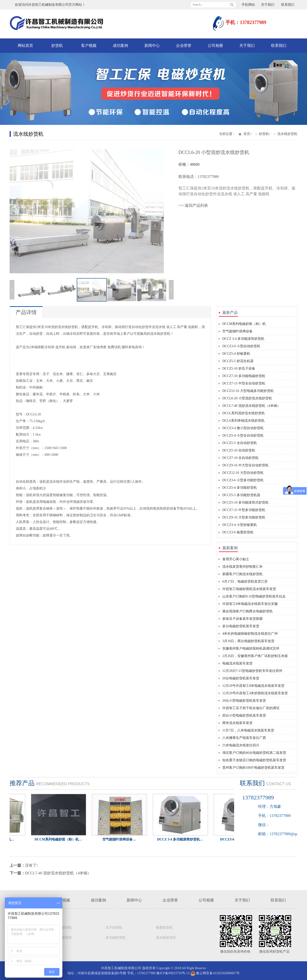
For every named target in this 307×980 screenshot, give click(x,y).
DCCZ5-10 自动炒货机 (239, 450)
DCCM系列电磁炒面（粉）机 (244, 324)
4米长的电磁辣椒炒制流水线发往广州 (250, 634)
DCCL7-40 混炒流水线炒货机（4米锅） (251, 406)
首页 (247, 134)
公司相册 (215, 46)
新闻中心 (152, 46)
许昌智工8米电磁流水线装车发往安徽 (250, 604)
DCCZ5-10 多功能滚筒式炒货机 (245, 502)
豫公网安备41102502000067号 (215, 973)
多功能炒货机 (116, 938)
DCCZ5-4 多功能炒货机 (240, 488)
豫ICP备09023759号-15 (173, 973)
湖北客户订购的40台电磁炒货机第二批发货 (254, 753)
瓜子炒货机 (114, 928)
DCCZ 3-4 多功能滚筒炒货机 (243, 339)
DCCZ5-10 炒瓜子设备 (239, 368)
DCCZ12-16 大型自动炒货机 (243, 473)
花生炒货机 (64, 938)
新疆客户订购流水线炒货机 (242, 574)
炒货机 (57, 46)
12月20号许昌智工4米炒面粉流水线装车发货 (255, 693)
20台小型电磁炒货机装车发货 (244, 701)
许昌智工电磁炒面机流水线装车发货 (249, 589)
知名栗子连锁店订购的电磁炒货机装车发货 (254, 760)
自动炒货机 (64, 928)
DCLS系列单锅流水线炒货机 (243, 421)
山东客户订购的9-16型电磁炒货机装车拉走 (254, 596)
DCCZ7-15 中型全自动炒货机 (244, 383)
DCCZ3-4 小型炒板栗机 (240, 525)
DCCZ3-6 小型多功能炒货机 (243, 480)
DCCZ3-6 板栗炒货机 (238, 532)
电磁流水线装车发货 (237, 663)
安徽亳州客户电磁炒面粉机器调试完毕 (251, 648)
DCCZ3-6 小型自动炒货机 (241, 346)
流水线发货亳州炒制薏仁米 (242, 567)
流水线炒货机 (287, 134)
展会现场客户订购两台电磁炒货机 (248, 611)
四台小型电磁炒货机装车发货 (244, 715)
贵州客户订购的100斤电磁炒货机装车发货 (253, 768)
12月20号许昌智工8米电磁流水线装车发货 (253, 686)
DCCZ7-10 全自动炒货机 (240, 458)
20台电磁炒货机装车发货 (241, 678)
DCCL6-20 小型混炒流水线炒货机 (247, 398)
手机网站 (248, 5)
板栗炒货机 (164, 928)
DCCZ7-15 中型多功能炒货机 (244, 510)
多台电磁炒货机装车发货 (241, 626)
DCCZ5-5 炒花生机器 (238, 361)
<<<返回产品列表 (193, 205)
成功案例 (120, 46)
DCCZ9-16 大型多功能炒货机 (244, 517)
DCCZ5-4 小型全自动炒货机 (243, 435)
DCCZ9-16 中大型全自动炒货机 (245, 465)
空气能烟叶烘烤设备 (237, 331)
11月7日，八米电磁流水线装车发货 (248, 730)
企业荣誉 (184, 46)
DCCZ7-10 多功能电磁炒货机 (244, 376)
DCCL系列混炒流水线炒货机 (244, 413)
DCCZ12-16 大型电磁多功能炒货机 (248, 391)
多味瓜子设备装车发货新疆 (242, 619)
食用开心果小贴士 (236, 559)
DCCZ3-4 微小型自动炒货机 (243, 428)
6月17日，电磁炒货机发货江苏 (245, 581)
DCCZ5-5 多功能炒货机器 (241, 495)
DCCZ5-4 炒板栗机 (236, 354)
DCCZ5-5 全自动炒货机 (240, 443)
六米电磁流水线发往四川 (241, 745)
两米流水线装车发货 (237, 723)
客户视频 (89, 46)
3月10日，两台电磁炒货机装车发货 (248, 641)
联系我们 (288, 5)
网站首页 (25, 46)
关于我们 (268, 5)
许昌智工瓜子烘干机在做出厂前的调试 (251, 708)
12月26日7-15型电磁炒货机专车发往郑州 (252, 671)
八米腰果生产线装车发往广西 (244, 738)
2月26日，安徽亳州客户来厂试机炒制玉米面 (255, 656)
